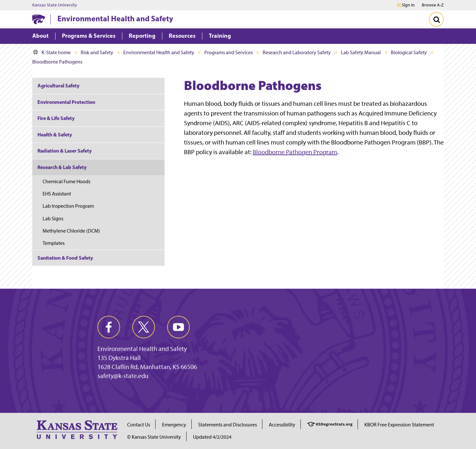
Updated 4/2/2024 (212, 437)
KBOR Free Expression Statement (399, 425)
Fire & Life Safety (56, 118)
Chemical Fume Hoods (66, 181)
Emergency (174, 425)
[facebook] (109, 327)
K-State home (52, 52)
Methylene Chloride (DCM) (71, 231)
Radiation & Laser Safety (65, 151)
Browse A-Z (433, 5)
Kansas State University (55, 5)
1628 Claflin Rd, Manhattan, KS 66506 (147, 367)
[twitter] (144, 327)
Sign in (408, 5)
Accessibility (282, 425)
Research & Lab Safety (62, 167)
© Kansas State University (154, 437)
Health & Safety (55, 135)
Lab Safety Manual (361, 52)
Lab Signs (53, 219)
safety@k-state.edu (123, 376)
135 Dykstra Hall (119, 358)
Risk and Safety (97, 52)
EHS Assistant (57, 194)
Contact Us (139, 425)
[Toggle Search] (436, 19)
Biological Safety (409, 52)
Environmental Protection (66, 102)
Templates (54, 243)
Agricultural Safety (58, 85)
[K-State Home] (39, 19)
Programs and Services (228, 52)
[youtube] (178, 327)
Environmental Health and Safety (115, 18)
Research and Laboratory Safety (297, 52)
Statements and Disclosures (228, 425)
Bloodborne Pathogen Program (295, 152)
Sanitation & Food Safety (65, 258)
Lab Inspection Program (68, 206)
